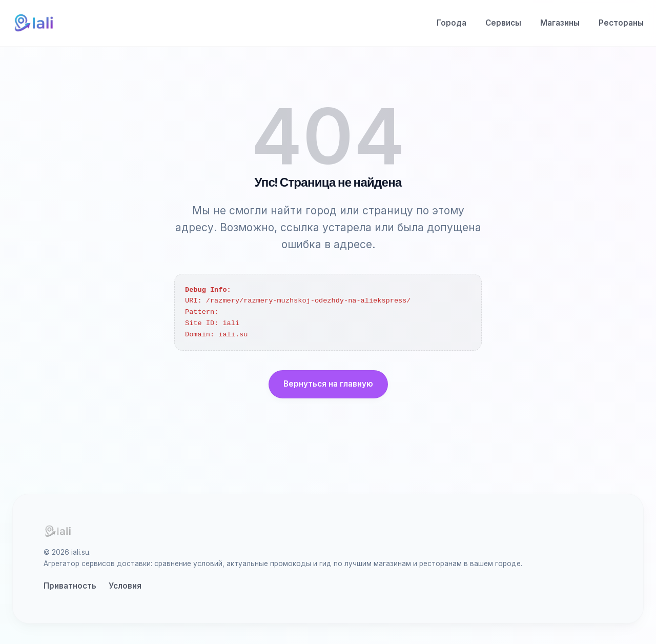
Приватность (70, 586)
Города (452, 23)
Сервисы (503, 23)
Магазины (560, 23)
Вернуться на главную (328, 384)
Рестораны (621, 23)
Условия (125, 586)
